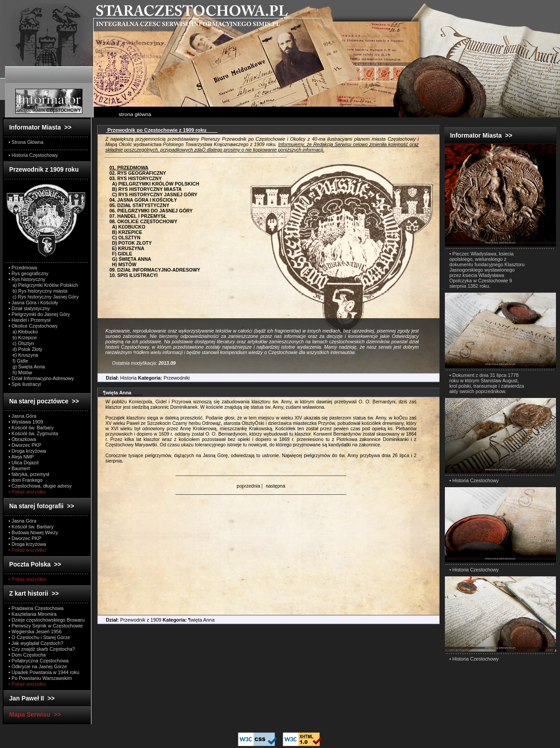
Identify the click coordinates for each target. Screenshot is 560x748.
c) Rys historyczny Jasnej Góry (44, 297)
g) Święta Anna (27, 367)
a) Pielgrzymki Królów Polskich (43, 285)
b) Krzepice (23, 337)
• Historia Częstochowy (33, 155)
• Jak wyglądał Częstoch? (36, 643)
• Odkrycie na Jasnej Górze (38, 666)
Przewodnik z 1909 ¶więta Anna (156, 620)
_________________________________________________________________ (261, 473)
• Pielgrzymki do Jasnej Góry (39, 314)
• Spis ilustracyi (25, 384)
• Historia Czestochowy (474, 480)
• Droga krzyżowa (27, 451)
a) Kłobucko (23, 332)
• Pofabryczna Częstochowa (39, 661)
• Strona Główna (26, 142)
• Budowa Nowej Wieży (33, 532)
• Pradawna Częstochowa (36, 608)
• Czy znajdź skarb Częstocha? (42, 649)
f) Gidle (18, 361)
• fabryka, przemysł (29, 474)
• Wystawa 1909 (26, 422)
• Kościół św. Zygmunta (33, 433)
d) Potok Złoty (25, 349)
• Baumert (19, 468)
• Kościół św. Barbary (31, 428)
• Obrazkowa (22, 439)
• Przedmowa (23, 268)
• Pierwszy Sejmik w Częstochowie (46, 626)
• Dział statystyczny (29, 308)
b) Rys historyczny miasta (38, 291)
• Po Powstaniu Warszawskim (40, 678)
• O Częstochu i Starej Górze (39, 637)
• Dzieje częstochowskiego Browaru (47, 620)
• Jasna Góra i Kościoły (33, 303)
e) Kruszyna (23, 355)
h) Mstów (20, 372)
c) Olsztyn (21, 343)
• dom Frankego (26, 480)
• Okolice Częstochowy (33, 326)
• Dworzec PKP (25, 445)
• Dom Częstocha (27, 655)
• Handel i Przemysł (29, 320)
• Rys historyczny (27, 279)
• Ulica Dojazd (24, 463)
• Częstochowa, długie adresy (40, 486)
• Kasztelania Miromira (32, 614)
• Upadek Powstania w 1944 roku (44, 672)
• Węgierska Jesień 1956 (35, 631)
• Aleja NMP (21, 457)
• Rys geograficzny (28, 273)
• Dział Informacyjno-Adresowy (41, 378)
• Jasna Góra (22, 416)
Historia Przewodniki (144, 378)
